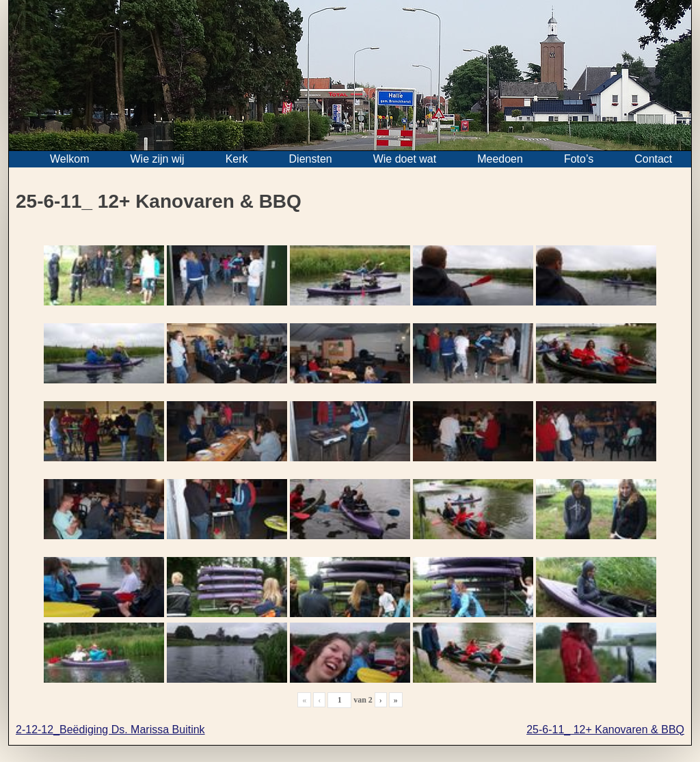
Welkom (70, 159)
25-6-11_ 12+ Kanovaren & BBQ (605, 730)
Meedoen (500, 159)
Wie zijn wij (158, 159)
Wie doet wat (405, 159)
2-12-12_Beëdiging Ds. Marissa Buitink (110, 730)
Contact (653, 159)
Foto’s (579, 159)
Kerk (237, 159)
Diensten (311, 159)
